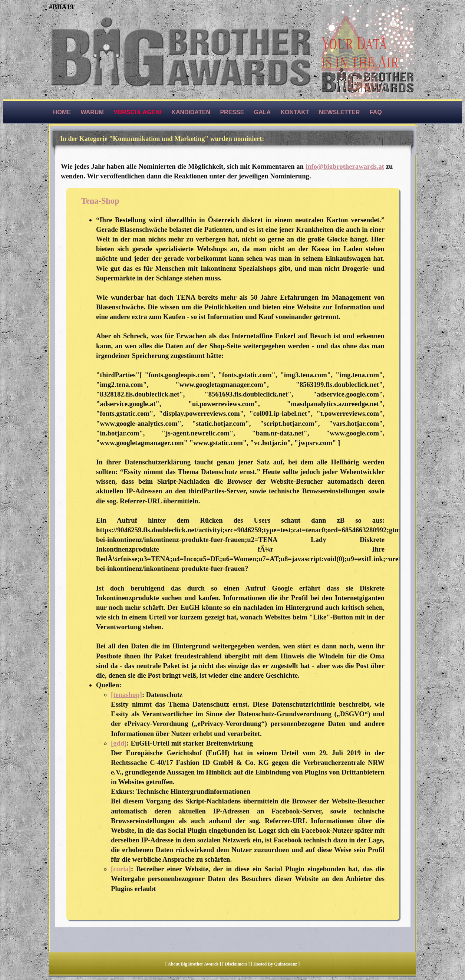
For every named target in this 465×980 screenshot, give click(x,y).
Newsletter (339, 112)
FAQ (376, 112)
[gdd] (119, 743)
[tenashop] (126, 695)
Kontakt (295, 112)
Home (62, 112)
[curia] (121, 869)
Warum (92, 112)
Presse (232, 112)
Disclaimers (236, 964)
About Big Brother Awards (194, 964)
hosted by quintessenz (275, 964)
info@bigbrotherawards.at (345, 166)
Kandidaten (191, 112)
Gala (262, 112)
